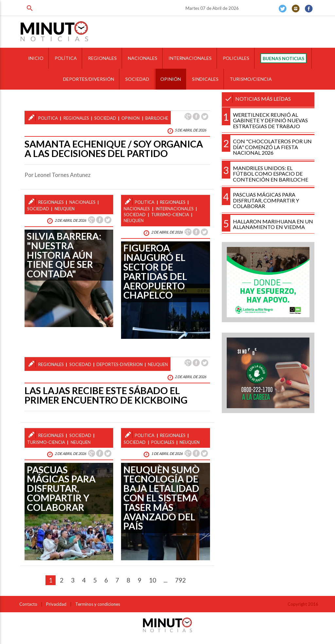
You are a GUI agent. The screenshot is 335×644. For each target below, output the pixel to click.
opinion (131, 118)
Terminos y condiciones (98, 604)
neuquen (65, 209)
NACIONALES (143, 58)
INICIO (36, 58)
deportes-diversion (120, 364)
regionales (76, 118)
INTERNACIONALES (190, 58)
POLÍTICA (66, 58)
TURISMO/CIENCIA (251, 79)
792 (180, 580)
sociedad (105, 118)
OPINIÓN (171, 79)
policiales (163, 442)
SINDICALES (205, 79)
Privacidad (56, 604)
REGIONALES (102, 58)
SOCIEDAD (137, 79)
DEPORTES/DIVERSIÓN (89, 79)
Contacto (28, 604)
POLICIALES (236, 58)
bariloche (157, 118)
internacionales (175, 209)
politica (48, 118)
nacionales (82, 202)
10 (152, 580)
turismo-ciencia (170, 215)
